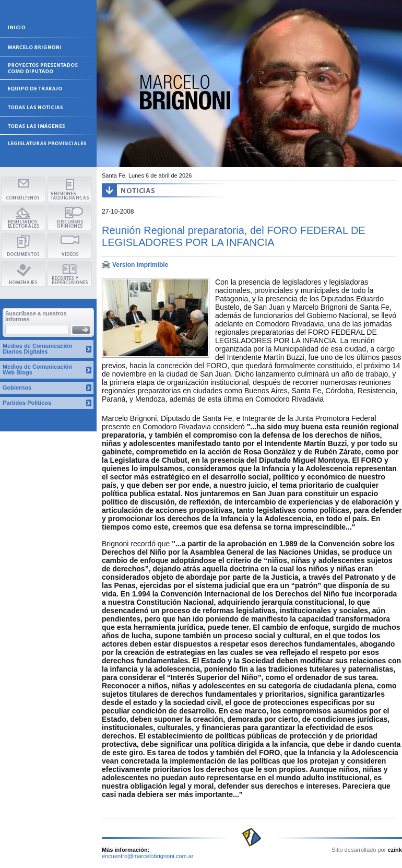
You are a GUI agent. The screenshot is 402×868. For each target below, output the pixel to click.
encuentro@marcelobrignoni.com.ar (148, 856)
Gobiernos (17, 388)
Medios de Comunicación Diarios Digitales (37, 349)
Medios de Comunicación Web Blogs (37, 370)
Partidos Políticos (27, 403)
